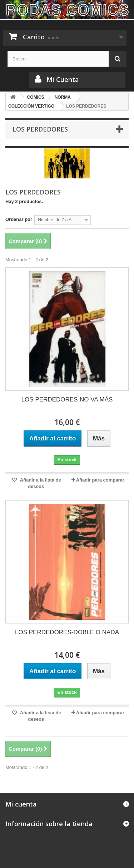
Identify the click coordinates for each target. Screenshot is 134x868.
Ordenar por (19, 219)
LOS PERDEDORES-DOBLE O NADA (67, 632)
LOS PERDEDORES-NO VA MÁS (67, 400)
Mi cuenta (21, 804)
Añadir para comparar (100, 480)
